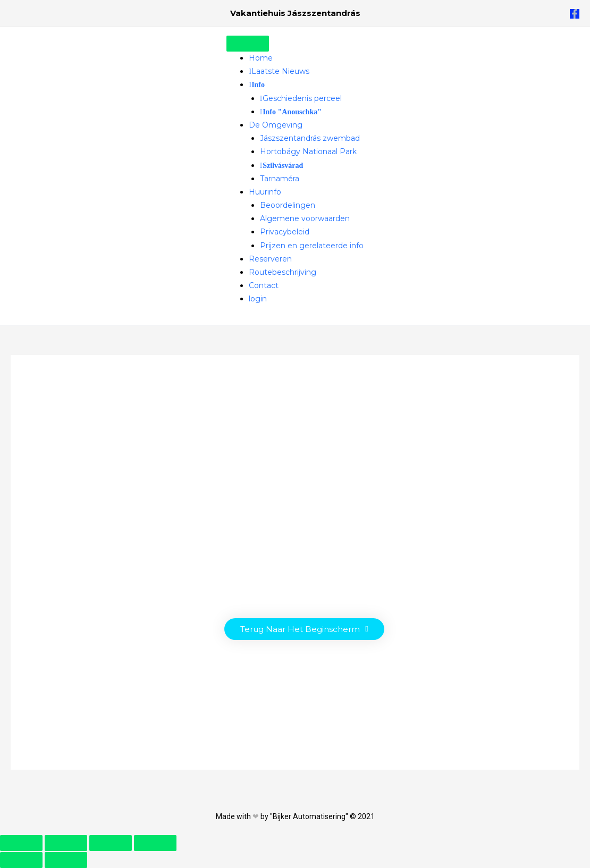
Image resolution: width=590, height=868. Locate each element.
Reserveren (270, 259)
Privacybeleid (285, 232)
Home (261, 58)
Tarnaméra (280, 179)
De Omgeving (276, 125)
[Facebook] (575, 14)
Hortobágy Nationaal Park (308, 151)
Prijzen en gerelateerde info (312, 246)
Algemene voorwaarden (305, 218)
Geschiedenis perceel (302, 98)
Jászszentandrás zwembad (310, 138)
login (258, 299)
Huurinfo (265, 192)
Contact (264, 285)
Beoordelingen (288, 205)
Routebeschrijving (283, 272)
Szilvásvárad (283, 166)
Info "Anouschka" (292, 112)
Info (258, 85)
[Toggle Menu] (248, 44)
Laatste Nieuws (280, 71)
